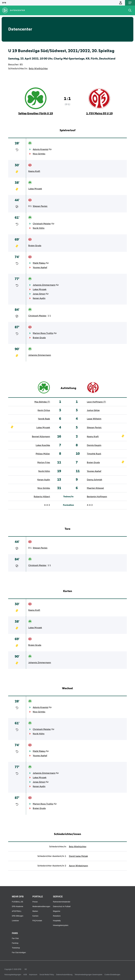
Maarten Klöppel (95, 488)
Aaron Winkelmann (78, 866)
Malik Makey (39, 263)
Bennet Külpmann (41, 437)
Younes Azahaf (40, 267)
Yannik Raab (44, 419)
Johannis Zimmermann (44, 285)
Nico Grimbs (39, 154)
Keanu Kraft (34, 171)
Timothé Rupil (94, 454)
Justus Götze (93, 410)
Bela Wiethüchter (38, 69)
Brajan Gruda (35, 246)
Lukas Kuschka (43, 445)
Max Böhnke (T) (42, 402)
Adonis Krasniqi (41, 149)
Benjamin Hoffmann (97, 497)
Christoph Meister (42, 224)
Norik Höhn (39, 228)
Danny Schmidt (94, 480)
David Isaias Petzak (78, 856)
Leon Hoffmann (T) (96, 402)
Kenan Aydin (39, 298)
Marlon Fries (44, 462)
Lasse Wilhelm (94, 419)
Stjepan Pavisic (40, 206)
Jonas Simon (39, 294)
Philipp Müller (43, 454)
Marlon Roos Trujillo (43, 333)
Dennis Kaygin (94, 445)
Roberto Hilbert (42, 497)
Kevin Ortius (44, 410)
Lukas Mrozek (35, 189)
